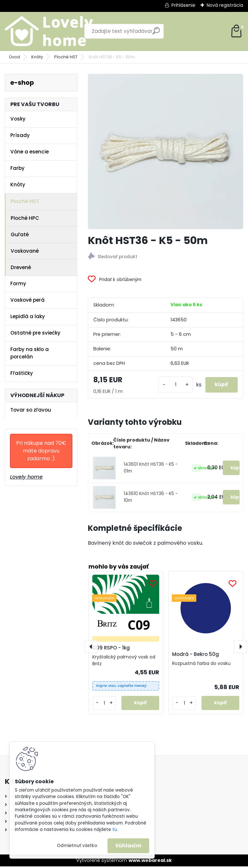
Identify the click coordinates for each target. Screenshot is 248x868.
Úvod (15, 57)
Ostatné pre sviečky (35, 333)
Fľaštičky (22, 373)
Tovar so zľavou (31, 410)
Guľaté (20, 234)
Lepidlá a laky (28, 316)
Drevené (21, 267)
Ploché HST (66, 57)
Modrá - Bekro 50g (196, 656)
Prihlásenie (183, 5)
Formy (18, 283)
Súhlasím (128, 846)
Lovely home (26, 477)
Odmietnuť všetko (77, 846)
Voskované (25, 251)
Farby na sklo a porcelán (30, 353)
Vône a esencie (30, 152)
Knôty (37, 57)
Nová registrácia (225, 5)
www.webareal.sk (150, 862)
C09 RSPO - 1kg (111, 649)
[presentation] (91, 648)
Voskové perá (27, 300)
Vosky (18, 119)
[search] (156, 33)
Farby (17, 168)
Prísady (20, 135)
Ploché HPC (25, 218)
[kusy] (171, 386)
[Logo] (49, 31)
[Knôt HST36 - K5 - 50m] (165, 151)
